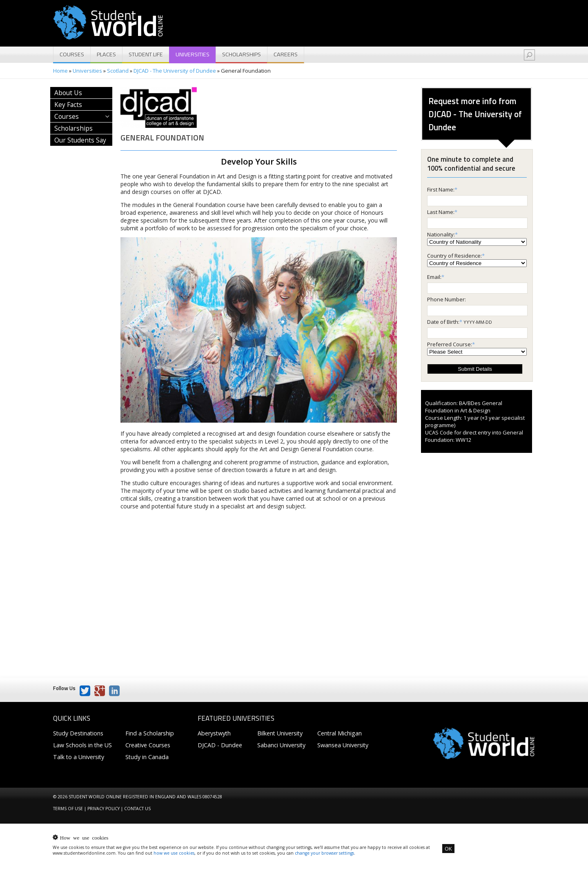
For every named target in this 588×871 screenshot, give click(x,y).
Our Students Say (80, 140)
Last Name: (441, 212)
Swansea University (343, 745)
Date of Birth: (443, 322)
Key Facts (68, 105)
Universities (193, 54)
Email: (434, 277)
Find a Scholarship (150, 733)
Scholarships (242, 54)
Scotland (118, 71)
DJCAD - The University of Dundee (175, 71)
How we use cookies (84, 837)
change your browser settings (324, 853)
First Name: (441, 189)
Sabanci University (281, 745)
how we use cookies (174, 853)
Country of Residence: (454, 256)
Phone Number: (447, 299)
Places (106, 54)
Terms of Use (68, 809)
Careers (286, 54)
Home (60, 71)
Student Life (146, 54)
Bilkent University (280, 733)
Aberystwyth (214, 733)
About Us (68, 93)
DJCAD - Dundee (220, 745)
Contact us (137, 809)
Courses (72, 54)
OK (448, 849)
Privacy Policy (104, 809)
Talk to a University (79, 757)
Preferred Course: (450, 344)
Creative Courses (148, 745)
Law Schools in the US (82, 745)
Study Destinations (78, 733)
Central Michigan (340, 733)
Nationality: (441, 234)
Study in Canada (147, 757)
